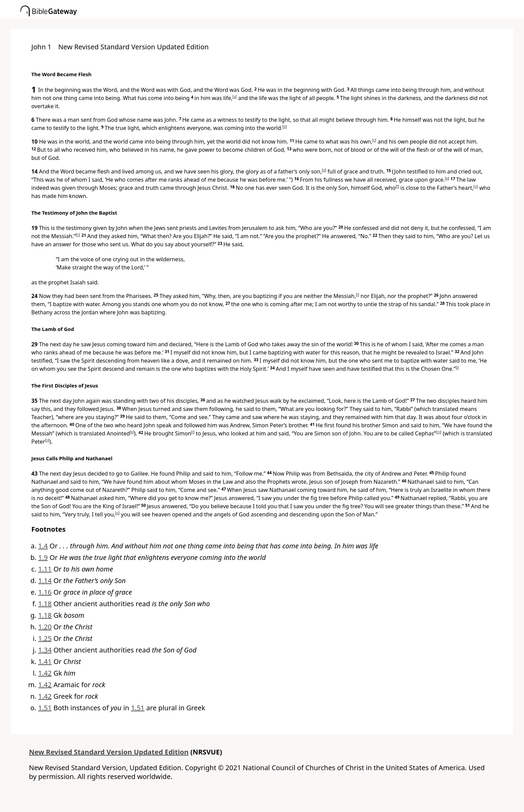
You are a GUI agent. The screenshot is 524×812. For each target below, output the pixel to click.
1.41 (45, 661)
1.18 (45, 604)
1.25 (45, 638)
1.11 (45, 569)
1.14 (45, 581)
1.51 (45, 708)
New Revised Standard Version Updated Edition (109, 752)
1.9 (43, 557)
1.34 (45, 650)
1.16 (45, 592)
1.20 (45, 627)
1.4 (43, 546)
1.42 (45, 673)
